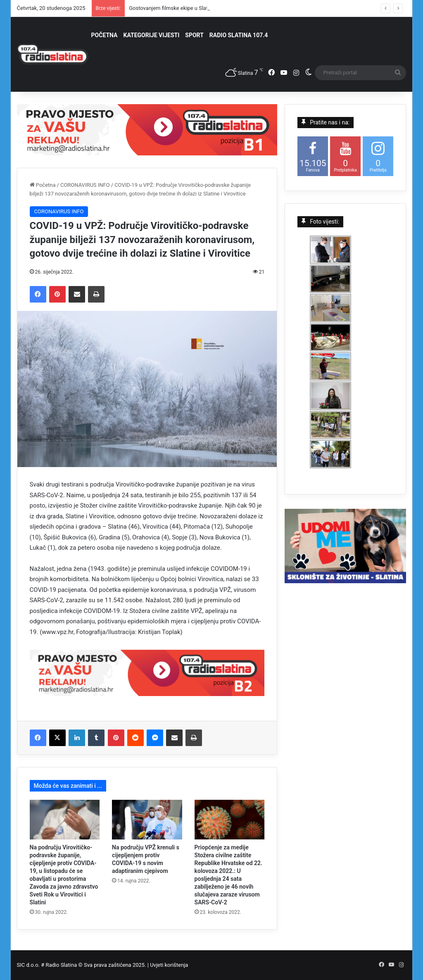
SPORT (194, 35)
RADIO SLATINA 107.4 (239, 35)
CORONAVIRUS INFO (85, 185)
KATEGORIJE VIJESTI (152, 35)
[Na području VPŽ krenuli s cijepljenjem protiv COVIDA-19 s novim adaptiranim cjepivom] (147, 820)
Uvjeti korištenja (169, 965)
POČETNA (105, 35)
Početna (43, 185)
